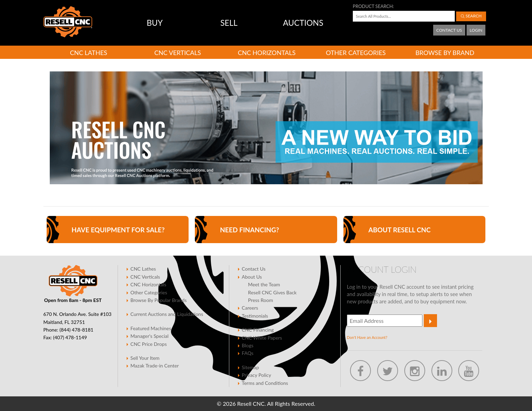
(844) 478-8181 (76, 330)
